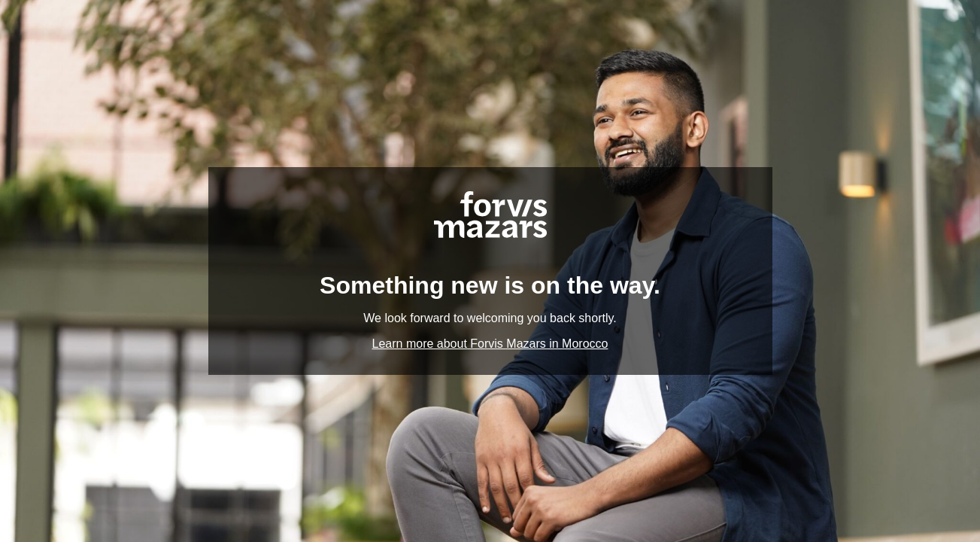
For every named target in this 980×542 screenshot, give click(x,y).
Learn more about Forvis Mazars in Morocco (490, 344)
